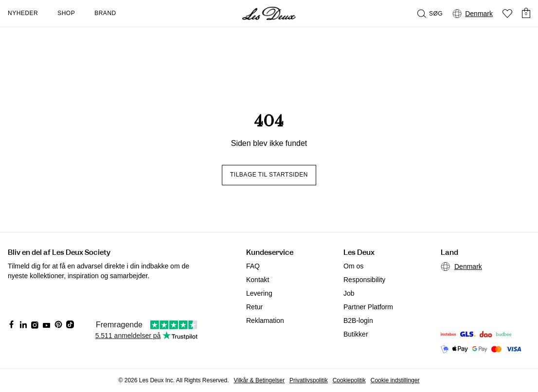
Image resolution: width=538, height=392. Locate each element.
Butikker (356, 334)
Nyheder (23, 13)
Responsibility (364, 280)
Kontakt (258, 280)
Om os (353, 266)
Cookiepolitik (349, 380)
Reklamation (265, 321)
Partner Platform (368, 307)
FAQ (253, 266)
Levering (259, 293)
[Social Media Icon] (12, 324)
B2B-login (358, 321)
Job (349, 293)
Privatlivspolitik (309, 380)
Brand (105, 13)
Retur (254, 307)
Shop (66, 13)
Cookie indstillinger (395, 380)
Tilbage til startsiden (269, 175)
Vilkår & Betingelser (260, 380)
